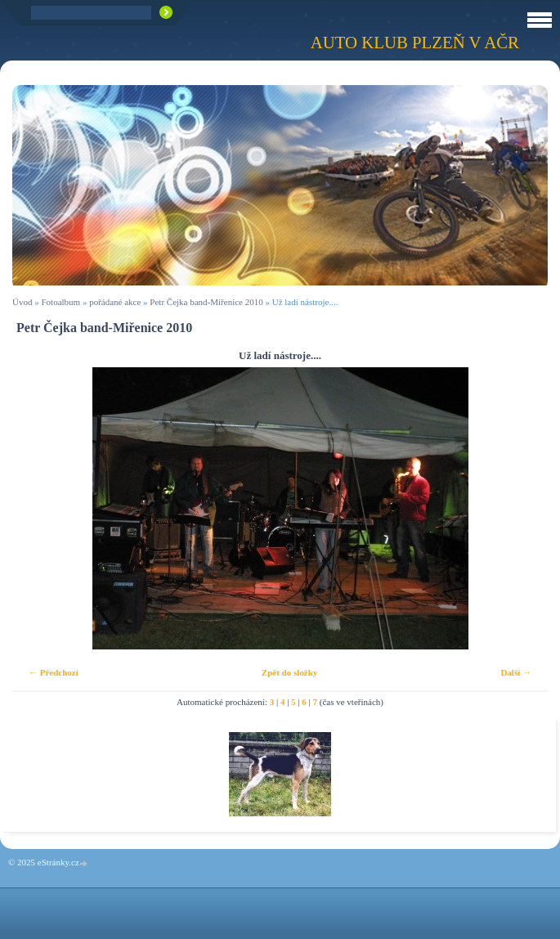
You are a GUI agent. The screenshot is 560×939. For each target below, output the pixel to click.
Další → (516, 672)
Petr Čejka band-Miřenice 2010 (206, 302)
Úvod (22, 302)
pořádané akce (115, 302)
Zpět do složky (289, 672)
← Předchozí (54, 672)
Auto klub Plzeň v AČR (415, 42)
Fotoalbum (60, 302)
